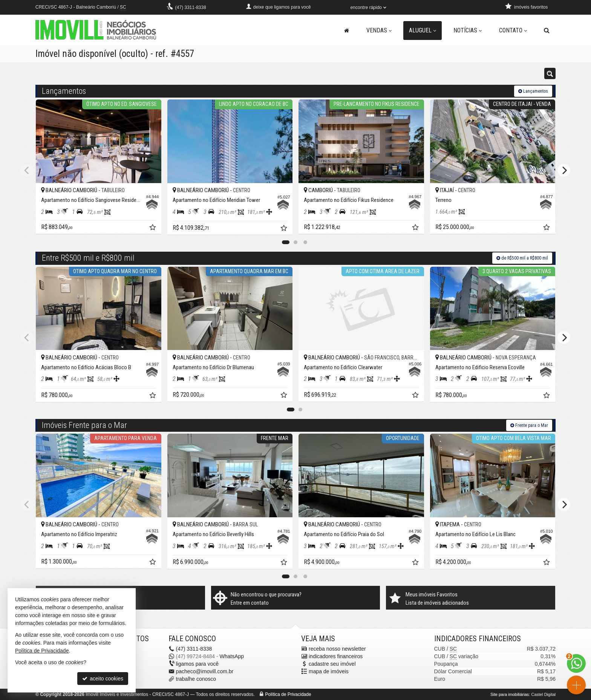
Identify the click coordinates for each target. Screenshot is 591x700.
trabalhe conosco (196, 679)
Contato (513, 30)
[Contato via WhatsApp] (576, 663)
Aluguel (423, 30)
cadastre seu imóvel (332, 664)
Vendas (379, 30)
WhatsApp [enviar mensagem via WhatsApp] (232, 656)
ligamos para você (198, 664)
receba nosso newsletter (337, 649)
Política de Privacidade (288, 694)
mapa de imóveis (329, 671)
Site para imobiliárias (510, 694)
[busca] (547, 31)
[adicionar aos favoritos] (153, 228)
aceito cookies (103, 679)
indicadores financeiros (336, 656)
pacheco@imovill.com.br (205, 671)
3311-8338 (191, 8)
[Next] (564, 170)
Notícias (468, 30)
